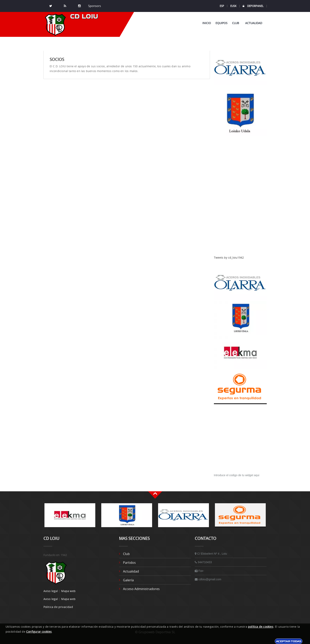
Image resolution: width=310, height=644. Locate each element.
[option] (70, 517)
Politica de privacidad (58, 607)
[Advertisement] (240, 196)
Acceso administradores (141, 589)
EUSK (233, 6)
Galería (128, 580)
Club (236, 23)
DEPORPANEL (253, 6)
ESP (222, 6)
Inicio (207, 23)
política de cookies (261, 627)
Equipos (221, 23)
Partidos (129, 563)
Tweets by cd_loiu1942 (229, 258)
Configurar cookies (39, 632)
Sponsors (94, 6)
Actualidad (254, 23)
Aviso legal (51, 591)
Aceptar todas (289, 641)
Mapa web (68, 591)
